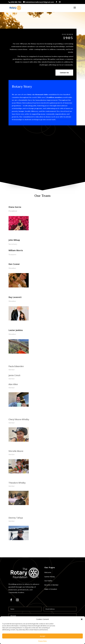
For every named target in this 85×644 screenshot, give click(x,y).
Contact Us (64, 73)
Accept (43, 636)
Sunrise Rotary (50, 577)
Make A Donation (51, 589)
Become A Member (51, 585)
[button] (82, 619)
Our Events (48, 581)
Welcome (48, 572)
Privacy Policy (42, 641)
